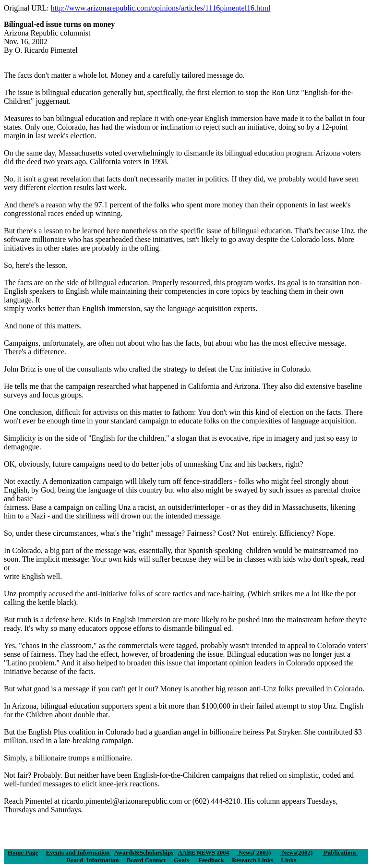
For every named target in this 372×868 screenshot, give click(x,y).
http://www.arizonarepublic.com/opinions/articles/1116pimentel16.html (161, 8)
